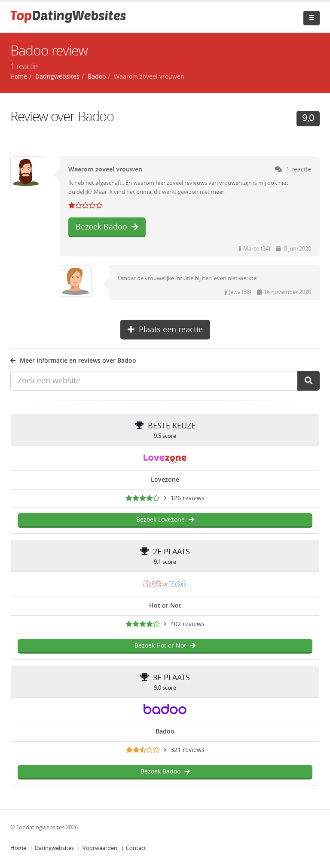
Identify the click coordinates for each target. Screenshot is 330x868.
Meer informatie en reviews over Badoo (73, 361)
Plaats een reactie (165, 330)
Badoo (97, 77)
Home (18, 848)
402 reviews (188, 624)
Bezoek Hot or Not (165, 646)
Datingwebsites (54, 848)
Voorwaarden (100, 848)
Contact (136, 848)
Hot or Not (165, 606)
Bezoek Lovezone (165, 520)
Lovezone (165, 480)
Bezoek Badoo (107, 227)
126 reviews (188, 498)
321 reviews (188, 750)
